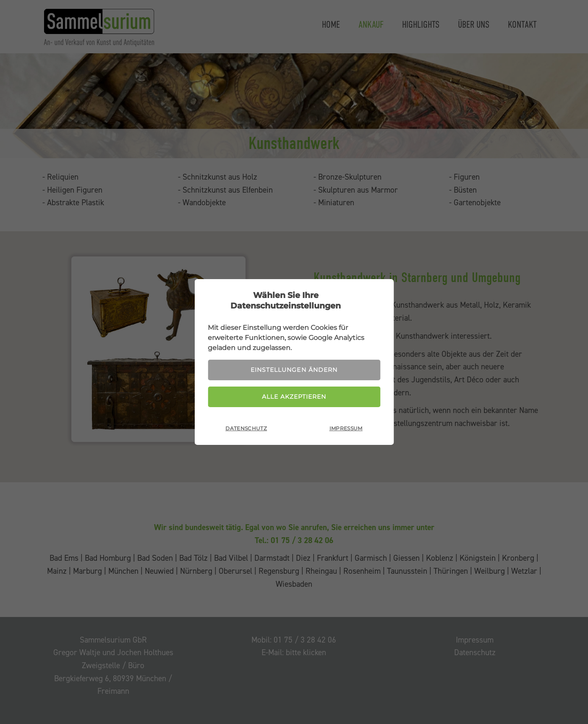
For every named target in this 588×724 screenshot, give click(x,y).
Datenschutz (246, 428)
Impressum (346, 428)
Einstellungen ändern (294, 370)
